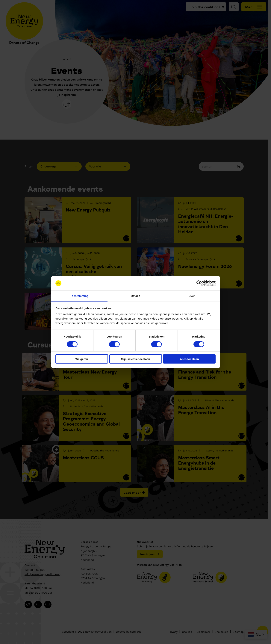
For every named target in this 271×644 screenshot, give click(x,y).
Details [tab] (136, 296)
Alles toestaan (189, 359)
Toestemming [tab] (79, 296)
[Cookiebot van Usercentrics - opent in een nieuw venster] (199, 283)
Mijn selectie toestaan (135, 359)
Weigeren (82, 359)
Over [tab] (192, 296)
